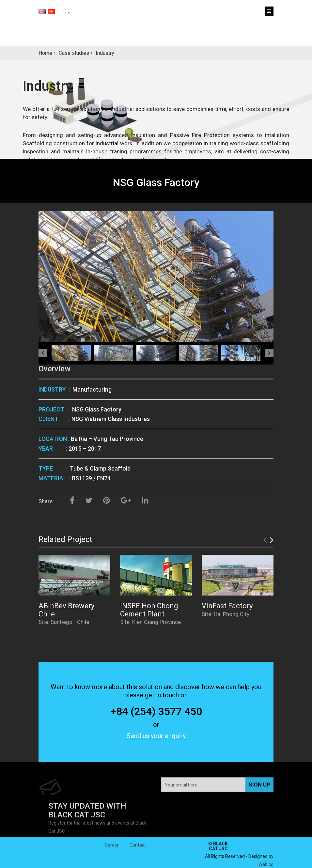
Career (112, 850)
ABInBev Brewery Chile (66, 610)
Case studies (74, 53)
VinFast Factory (227, 606)
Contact (138, 850)
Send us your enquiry (156, 736)
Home (45, 53)
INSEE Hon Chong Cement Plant (149, 610)
